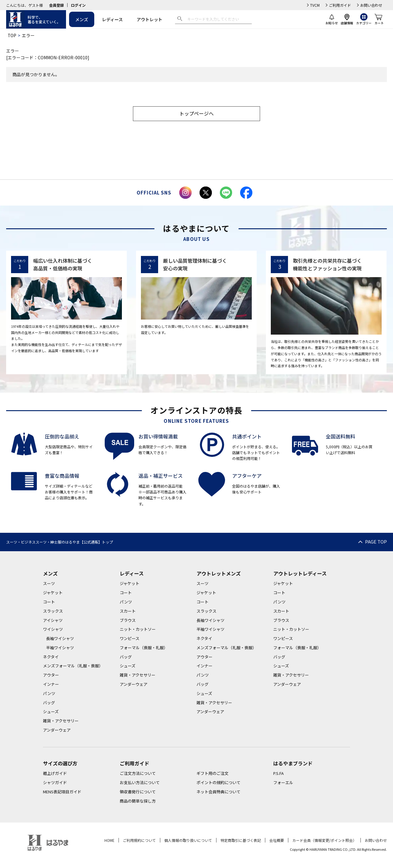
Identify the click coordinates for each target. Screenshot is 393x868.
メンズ (82, 19)
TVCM (315, 5)
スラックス (53, 611)
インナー (51, 684)
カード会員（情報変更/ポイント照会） (324, 840)
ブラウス (128, 620)
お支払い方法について (140, 783)
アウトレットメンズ (219, 573)
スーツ (49, 584)
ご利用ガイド (340, 5)
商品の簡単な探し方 (138, 801)
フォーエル (283, 783)
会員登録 (56, 5)
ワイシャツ (53, 629)
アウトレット (150, 19)
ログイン (78, 5)
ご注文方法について (138, 774)
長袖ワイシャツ (60, 639)
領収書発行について (138, 792)
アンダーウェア (57, 730)
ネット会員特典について (218, 792)
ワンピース (130, 639)
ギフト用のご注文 (212, 774)
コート (49, 602)
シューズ (51, 712)
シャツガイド (55, 783)
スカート (128, 611)
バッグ (49, 703)
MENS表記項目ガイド (62, 792)
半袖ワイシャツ (60, 648)
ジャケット (53, 593)
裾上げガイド (55, 774)
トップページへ (196, 114)
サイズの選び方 (60, 764)
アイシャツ (53, 620)
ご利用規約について (139, 840)
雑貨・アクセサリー (61, 721)
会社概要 (277, 840)
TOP (12, 35)
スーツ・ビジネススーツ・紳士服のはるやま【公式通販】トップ (60, 542)
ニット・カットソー (138, 629)
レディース (112, 19)
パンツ (49, 694)
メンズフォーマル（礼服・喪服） (73, 666)
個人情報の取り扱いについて (188, 840)
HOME (109, 840)
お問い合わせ (371, 5)
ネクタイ (51, 657)
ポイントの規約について (218, 783)
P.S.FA (278, 774)
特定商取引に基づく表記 (241, 840)
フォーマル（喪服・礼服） (144, 648)
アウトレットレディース (300, 573)
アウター (51, 675)
